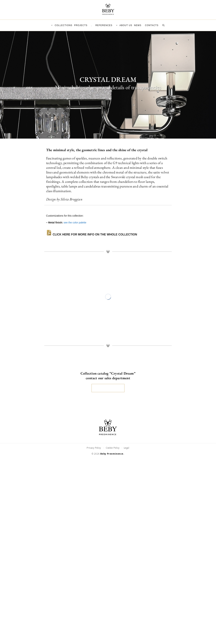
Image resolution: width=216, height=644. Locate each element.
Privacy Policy (94, 448)
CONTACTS (152, 25)
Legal (126, 448)
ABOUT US (123, 25)
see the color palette (75, 223)
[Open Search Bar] (163, 25)
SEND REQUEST (108, 388)
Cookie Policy (113, 448)
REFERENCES (104, 25)
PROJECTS (81, 25)
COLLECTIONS (61, 25)
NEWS (138, 25)
